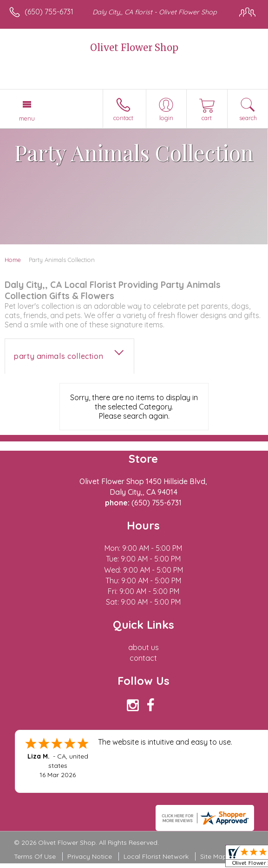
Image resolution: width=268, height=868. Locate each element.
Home (13, 260)
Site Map (213, 856)
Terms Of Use (35, 856)
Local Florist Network (156, 856)
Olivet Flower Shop (134, 48)
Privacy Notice (90, 856)
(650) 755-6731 (49, 12)
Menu (27, 118)
